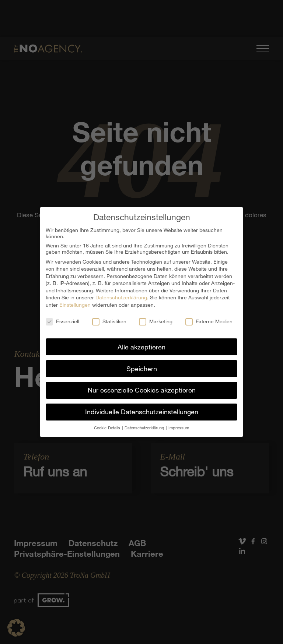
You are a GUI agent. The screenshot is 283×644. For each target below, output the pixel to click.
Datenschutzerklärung (121, 294)
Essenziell (62, 318)
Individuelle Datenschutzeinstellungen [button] (142, 408)
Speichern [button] (142, 365)
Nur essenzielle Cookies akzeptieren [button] (142, 386)
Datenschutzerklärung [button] (145, 424)
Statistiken (109, 318)
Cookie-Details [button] (108, 424)
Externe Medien (209, 318)
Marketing (156, 318)
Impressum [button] (179, 424)
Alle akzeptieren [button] (141, 343)
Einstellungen (75, 301)
